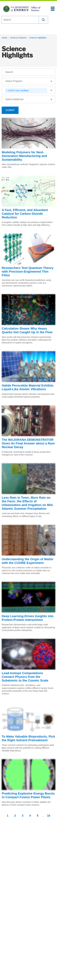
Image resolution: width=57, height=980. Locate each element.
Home (4, 38)
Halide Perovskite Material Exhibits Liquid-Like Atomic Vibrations (28, 387)
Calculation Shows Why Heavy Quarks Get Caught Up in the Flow (27, 330)
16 (49, 816)
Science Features (18, 38)
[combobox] (20, 20)
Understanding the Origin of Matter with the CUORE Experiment (28, 561)
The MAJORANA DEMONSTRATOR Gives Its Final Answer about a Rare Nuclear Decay (28, 443)
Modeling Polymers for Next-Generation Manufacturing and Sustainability (24, 156)
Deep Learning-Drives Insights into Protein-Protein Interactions (28, 618)
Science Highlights (38, 38)
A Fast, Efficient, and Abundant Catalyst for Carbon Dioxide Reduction (25, 214)
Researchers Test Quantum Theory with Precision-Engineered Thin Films (28, 271)
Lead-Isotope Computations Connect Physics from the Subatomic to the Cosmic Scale (25, 677)
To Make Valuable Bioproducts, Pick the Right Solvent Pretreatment (28, 738)
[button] (43, 20)
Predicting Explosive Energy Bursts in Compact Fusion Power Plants (28, 795)
